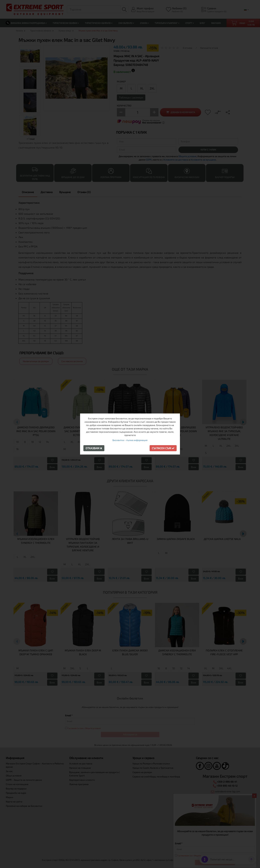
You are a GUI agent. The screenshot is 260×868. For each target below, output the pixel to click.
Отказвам (94, 448)
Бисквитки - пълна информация (130, 440)
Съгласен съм (163, 448)
